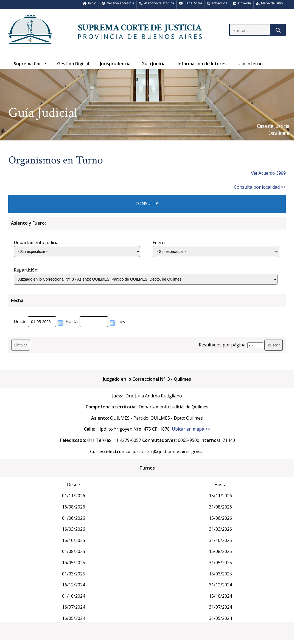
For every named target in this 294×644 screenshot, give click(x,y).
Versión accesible (118, 3)
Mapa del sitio (270, 3)
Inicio (90, 3)
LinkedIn (242, 3)
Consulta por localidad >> (260, 187)
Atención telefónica (157, 3)
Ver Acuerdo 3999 (268, 173)
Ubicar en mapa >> (191, 429)
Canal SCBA (191, 3)
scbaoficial (218, 3)
